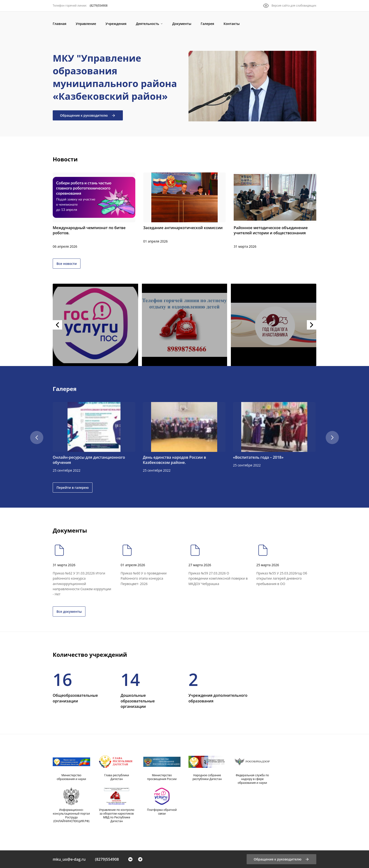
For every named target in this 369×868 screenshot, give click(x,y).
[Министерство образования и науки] (71, 768)
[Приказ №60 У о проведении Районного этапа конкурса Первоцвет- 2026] (150, 565)
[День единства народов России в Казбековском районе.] (184, 438)
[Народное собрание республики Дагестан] (207, 768)
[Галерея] (207, 24)
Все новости (67, 264)
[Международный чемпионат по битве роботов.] (94, 211)
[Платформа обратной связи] (162, 803)
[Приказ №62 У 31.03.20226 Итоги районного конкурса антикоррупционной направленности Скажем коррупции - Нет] (83, 570)
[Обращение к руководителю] (281, 859)
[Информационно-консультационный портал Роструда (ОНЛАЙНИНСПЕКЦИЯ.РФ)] (71, 807)
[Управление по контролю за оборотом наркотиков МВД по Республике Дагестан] (117, 807)
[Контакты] (232, 24)
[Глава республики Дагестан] (117, 768)
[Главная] (60, 24)
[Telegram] (140, 859)
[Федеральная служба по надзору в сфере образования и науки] (252, 770)
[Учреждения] (116, 24)
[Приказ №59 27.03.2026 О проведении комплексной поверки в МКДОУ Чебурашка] (219, 565)
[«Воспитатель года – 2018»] (274, 435)
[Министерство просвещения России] (162, 768)
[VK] (130, 859)
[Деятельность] (149, 24)
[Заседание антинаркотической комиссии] (185, 208)
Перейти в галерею (73, 488)
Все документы (69, 611)
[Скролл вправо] (332, 438)
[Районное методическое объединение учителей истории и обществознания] (275, 211)
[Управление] (86, 24)
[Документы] (182, 24)
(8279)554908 (107, 859)
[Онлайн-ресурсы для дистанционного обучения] (94, 438)
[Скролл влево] (37, 438)
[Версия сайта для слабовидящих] (290, 6)
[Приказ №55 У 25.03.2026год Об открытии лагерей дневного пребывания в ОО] (286, 565)
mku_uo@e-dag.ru (69, 859)
